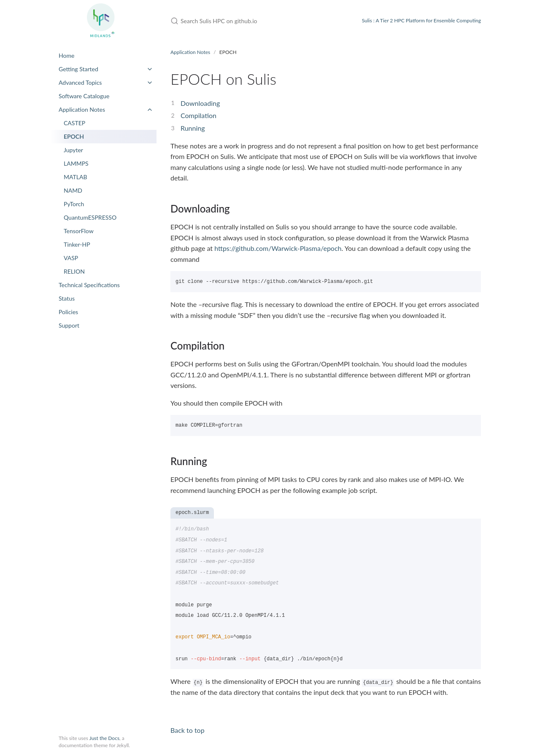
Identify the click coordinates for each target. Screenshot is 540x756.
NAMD (73, 190)
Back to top (188, 730)
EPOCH (74, 136)
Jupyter (73, 150)
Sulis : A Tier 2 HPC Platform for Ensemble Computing (421, 20)
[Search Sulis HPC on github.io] (256, 21)
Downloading (200, 103)
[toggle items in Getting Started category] (150, 69)
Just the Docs (104, 738)
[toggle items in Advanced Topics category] (150, 83)
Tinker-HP (77, 244)
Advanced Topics (80, 82)
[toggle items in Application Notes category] (150, 110)
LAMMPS (76, 163)
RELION (74, 271)
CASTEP (74, 123)
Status (67, 298)
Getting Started (78, 69)
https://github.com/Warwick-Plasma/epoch (278, 248)
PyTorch (74, 204)
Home (66, 55)
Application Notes (82, 109)
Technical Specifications (89, 285)
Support (69, 325)
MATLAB (75, 177)
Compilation (198, 115)
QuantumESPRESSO (90, 217)
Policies (68, 312)
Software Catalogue (84, 96)
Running (193, 128)
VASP (71, 258)
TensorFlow (79, 231)
